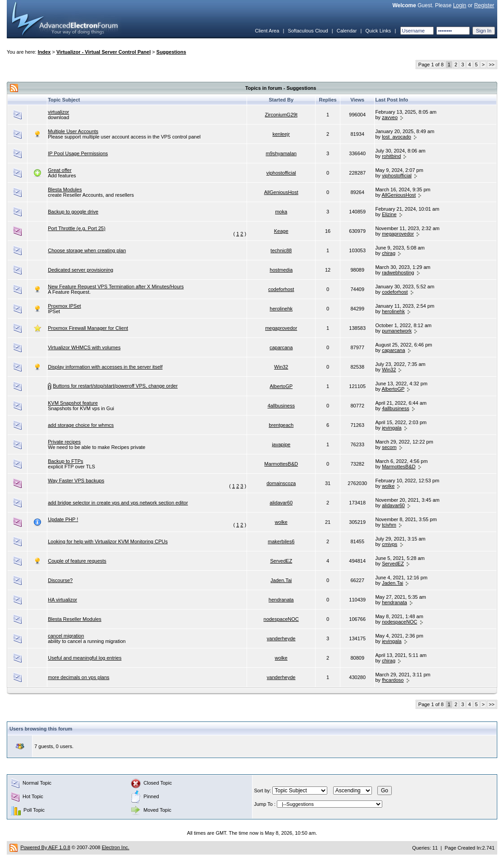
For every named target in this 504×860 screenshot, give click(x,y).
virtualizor (58, 112)
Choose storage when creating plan (87, 250)
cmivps (389, 544)
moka (281, 212)
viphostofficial (281, 173)
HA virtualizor (62, 600)
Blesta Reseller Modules (75, 619)
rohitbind (391, 156)
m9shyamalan (281, 153)
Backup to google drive (73, 212)
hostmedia (281, 270)
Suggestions (171, 52)
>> (492, 65)
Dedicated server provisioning (80, 270)
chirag (389, 253)
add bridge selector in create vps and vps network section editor (118, 503)
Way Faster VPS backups (76, 481)
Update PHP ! (63, 519)
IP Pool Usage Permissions (78, 153)
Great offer (60, 170)
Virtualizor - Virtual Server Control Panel (103, 52)
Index (44, 52)
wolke (388, 486)
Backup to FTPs (65, 461)
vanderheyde (281, 638)
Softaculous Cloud (308, 31)
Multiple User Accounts (73, 131)
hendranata (281, 600)
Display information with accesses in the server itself (105, 367)
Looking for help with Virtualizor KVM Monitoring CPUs (108, 541)
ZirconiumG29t (281, 115)
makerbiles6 (281, 541)
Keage (281, 231)
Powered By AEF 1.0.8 (45, 847)
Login (460, 5)
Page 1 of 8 (431, 65)
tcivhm (389, 525)
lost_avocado (396, 137)
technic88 (281, 250)
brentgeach (281, 425)
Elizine (389, 214)
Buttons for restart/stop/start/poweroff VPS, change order (115, 386)
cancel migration (66, 636)
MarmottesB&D (281, 464)
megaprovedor (398, 234)
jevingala (392, 428)
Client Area (267, 31)
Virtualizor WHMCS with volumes (84, 347)
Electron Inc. (116, 847)
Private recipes (64, 442)
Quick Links (378, 31)
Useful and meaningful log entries (85, 658)
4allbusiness (281, 406)
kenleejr (281, 134)
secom (389, 447)
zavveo (390, 117)
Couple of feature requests (77, 561)
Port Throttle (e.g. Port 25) (77, 228)
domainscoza (281, 483)
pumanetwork (397, 331)
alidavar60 (281, 503)
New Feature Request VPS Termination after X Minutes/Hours (116, 287)
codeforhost (281, 289)
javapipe (281, 444)
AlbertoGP (281, 386)
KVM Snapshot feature (73, 403)
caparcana (281, 347)
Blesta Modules (65, 190)
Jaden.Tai (281, 580)
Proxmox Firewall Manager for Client (88, 328)
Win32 (281, 367)
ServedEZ (281, 561)
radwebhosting (398, 273)
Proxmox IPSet (64, 306)
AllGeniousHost (281, 192)
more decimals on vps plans (78, 677)
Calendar (347, 31)
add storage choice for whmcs (81, 425)
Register (484, 5)
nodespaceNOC (281, 619)
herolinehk (281, 309)
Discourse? (60, 580)
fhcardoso (393, 680)
